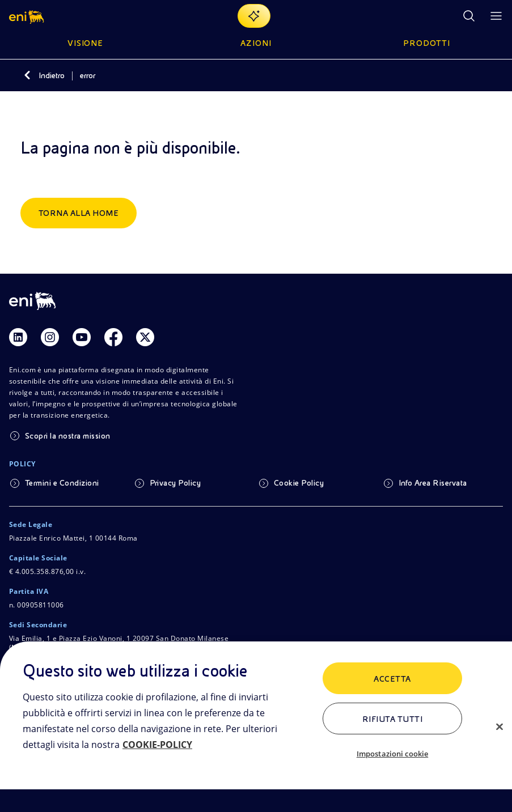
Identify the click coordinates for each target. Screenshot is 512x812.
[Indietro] (27, 75)
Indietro (52, 75)
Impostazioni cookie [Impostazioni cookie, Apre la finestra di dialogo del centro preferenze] (392, 754)
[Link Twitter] (145, 337)
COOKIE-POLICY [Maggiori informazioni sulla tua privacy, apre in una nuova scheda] (157, 745)
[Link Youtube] (82, 337)
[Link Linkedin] (18, 337)
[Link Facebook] (113, 337)
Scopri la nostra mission (68, 436)
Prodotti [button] (427, 43)
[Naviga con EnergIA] (254, 16)
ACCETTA (392, 679)
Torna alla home (79, 213)
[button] (27, 16)
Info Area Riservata (433, 483)
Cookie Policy (299, 483)
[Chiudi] (500, 726)
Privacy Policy (175, 483)
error (88, 75)
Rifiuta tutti (392, 719)
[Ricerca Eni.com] (469, 16)
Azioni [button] (256, 43)
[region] (256, 727)
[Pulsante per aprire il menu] (496, 16)
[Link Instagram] (50, 337)
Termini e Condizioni (62, 483)
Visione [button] (86, 43)
